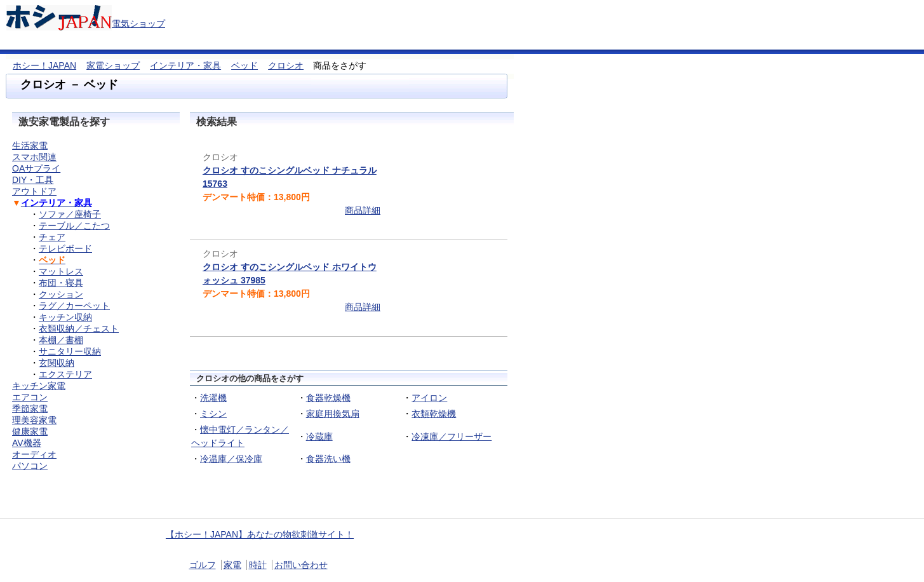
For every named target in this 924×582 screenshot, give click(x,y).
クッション (61, 294)
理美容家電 (34, 420)
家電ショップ (113, 65)
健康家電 (30, 431)
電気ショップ (138, 24)
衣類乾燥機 (434, 414)
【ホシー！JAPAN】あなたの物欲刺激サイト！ (260, 534)
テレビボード (65, 248)
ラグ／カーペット (74, 306)
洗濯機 (213, 398)
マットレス (61, 271)
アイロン (429, 398)
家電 (232, 565)
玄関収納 (57, 363)
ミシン (213, 414)
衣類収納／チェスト (79, 328)
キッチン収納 (65, 317)
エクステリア (65, 374)
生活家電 (30, 145)
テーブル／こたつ (74, 226)
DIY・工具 (33, 180)
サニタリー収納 (70, 351)
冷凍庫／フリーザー (452, 436)
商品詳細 (363, 210)
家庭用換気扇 (333, 414)
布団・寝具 (61, 283)
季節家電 (30, 409)
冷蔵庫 (319, 436)
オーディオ (34, 454)
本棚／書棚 (61, 340)
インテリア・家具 (185, 65)
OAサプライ (36, 168)
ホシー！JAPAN (44, 65)
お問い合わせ (301, 565)
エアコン (30, 397)
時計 (258, 565)
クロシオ (286, 65)
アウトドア (34, 191)
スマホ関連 (34, 157)
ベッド (244, 65)
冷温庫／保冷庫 (231, 459)
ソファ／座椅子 (70, 214)
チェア (52, 237)
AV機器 (27, 443)
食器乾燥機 (328, 398)
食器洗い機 (328, 459)
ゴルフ (203, 565)
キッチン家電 (39, 386)
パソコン (30, 466)
